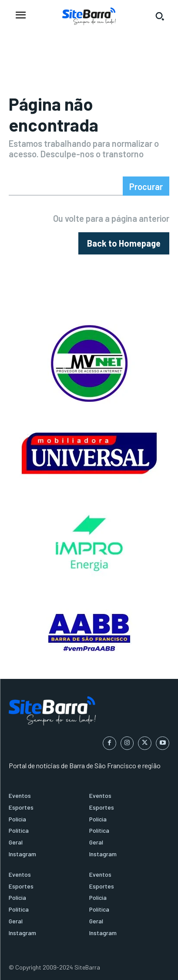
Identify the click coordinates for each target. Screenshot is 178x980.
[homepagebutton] (124, 243)
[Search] (146, 186)
